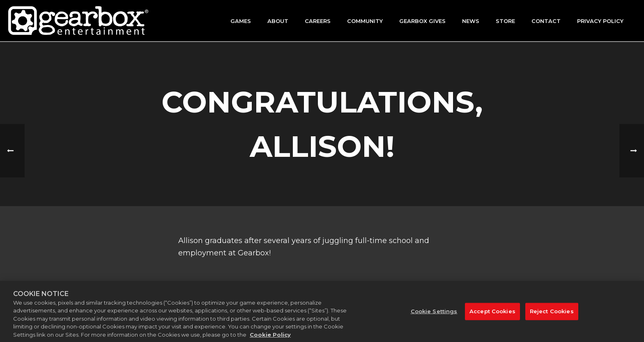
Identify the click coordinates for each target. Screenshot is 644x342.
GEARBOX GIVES (422, 21)
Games (241, 21)
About (278, 21)
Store (505, 21)
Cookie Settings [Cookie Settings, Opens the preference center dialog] (434, 314)
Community (365, 21)
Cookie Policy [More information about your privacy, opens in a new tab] (270, 338)
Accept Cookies (492, 314)
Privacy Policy (600, 21)
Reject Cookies (552, 314)
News (471, 21)
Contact (546, 21)
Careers (318, 21)
